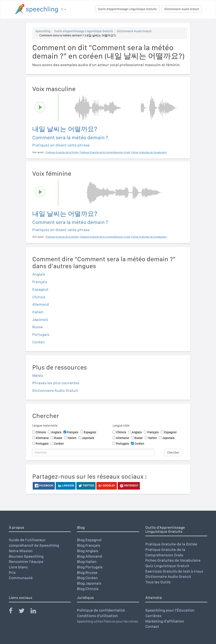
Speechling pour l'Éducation (170, 610)
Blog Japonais (89, 583)
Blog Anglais (88, 551)
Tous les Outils (158, 582)
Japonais (40, 319)
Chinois (39, 297)
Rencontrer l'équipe (26, 562)
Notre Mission (21, 551)
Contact (152, 626)
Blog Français (89, 545)
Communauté (21, 578)
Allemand (41, 304)
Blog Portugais (90, 567)
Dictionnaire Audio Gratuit (182, 9)
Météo (38, 376)
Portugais (41, 334)
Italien (38, 312)
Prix (12, 572)
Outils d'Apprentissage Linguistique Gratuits (127, 9)
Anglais (39, 274)
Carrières (153, 616)
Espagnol (40, 289)
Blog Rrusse (87, 572)
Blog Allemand (90, 556)
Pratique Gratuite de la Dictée (171, 544)
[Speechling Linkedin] (36, 612)
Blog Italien (87, 562)
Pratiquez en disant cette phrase (61, 145)
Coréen (38, 342)
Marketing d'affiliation (165, 621)
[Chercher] (93, 453)
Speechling (43, 31)
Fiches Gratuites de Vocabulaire (173, 560)
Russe (38, 327)
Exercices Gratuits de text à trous (174, 571)
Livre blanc (18, 567)
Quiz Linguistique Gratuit (167, 566)
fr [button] (64, 9)
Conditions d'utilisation (97, 616)
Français (40, 282)
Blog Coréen (87, 578)
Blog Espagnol (89, 540)
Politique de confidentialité (101, 610)
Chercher (173, 453)
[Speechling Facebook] (13, 612)
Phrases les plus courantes (56, 383)
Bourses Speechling (26, 556)
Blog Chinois (88, 589)
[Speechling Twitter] (24, 612)
